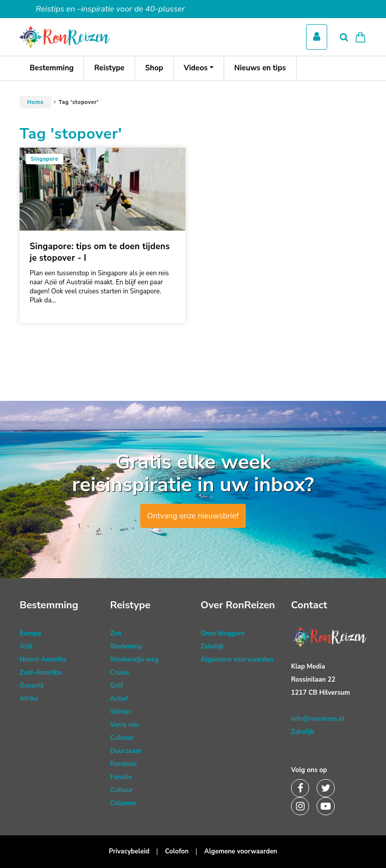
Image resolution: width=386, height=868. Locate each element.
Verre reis (125, 725)
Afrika (29, 699)
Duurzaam (126, 751)
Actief (119, 699)
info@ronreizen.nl (318, 719)
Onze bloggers (223, 633)
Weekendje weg (134, 660)
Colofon (177, 851)
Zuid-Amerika (40, 673)
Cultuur (121, 790)
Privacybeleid (129, 851)
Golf (117, 686)
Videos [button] (196, 68)
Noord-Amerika (43, 660)
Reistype (109, 68)
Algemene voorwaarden (237, 660)
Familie (121, 777)
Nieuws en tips (260, 68)
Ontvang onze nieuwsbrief (193, 516)
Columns (123, 803)
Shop (154, 68)
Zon (116, 633)
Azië (26, 646)
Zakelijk (212, 646)
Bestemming (52, 68)
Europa (30, 633)
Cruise (120, 673)
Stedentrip (126, 646)
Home (35, 102)
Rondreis (123, 764)
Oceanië (32, 686)
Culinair (122, 738)
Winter (121, 712)
